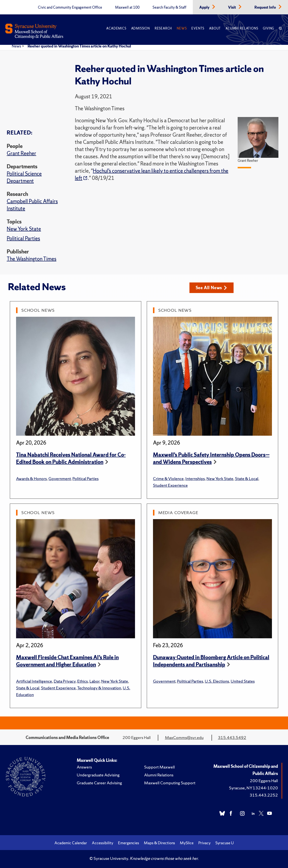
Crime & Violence (168, 478)
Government (60, 478)
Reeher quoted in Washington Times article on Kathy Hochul (79, 46)
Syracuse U (225, 843)
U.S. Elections (217, 681)
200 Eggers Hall (264, 781)
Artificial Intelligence (34, 681)
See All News (211, 288)
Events (198, 28)
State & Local (247, 478)
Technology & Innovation (99, 688)
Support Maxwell (159, 767)
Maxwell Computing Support (170, 783)
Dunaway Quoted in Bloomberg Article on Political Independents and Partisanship (211, 661)
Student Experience (170, 485)
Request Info (266, 7)
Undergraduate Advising (98, 775)
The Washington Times (32, 259)
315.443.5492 (232, 737)
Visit (232, 7)
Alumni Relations (242, 28)
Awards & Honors (31, 478)
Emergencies (129, 843)
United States (243, 681)
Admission (141, 28)
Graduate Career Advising (99, 783)
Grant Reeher (21, 153)
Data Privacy (65, 681)
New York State (24, 229)
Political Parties (23, 238)
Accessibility (103, 843)
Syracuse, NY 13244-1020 (253, 788)
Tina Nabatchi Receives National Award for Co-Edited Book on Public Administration (71, 458)
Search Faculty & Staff (169, 7)
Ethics (82, 681)
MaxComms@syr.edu (184, 737)
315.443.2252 (264, 795)
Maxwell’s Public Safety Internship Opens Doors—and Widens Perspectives (211, 458)
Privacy (204, 843)
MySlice (187, 843)
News (182, 28)
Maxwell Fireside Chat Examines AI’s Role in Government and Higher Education (67, 661)
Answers (84, 767)
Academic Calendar (71, 843)
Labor (94, 681)
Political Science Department (24, 177)
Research (163, 28)
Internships (195, 478)
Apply (205, 7)
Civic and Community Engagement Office (70, 7)
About (215, 28)
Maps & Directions (159, 843)
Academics (116, 28)
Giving (268, 28)
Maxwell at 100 (127, 7)
